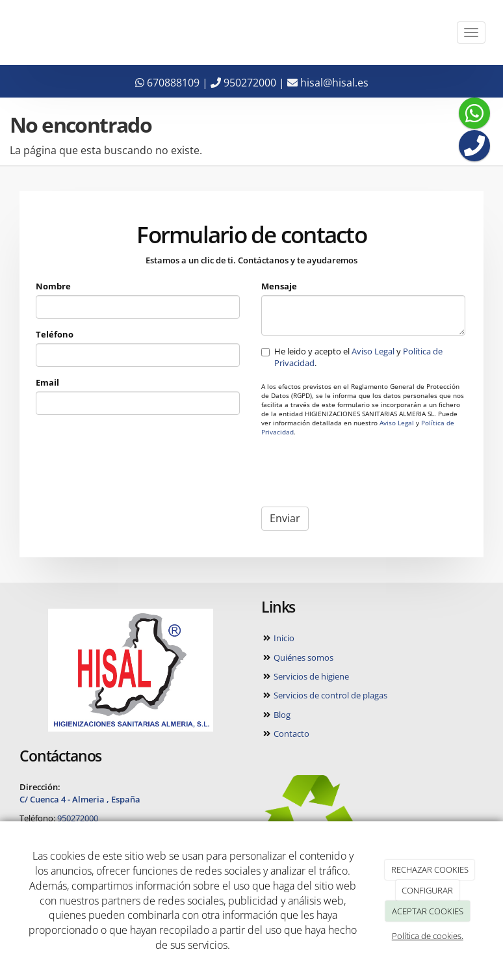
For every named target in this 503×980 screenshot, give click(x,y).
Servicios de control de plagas (329, 695)
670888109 (167, 83)
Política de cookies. (428, 936)
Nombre (54, 286)
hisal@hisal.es (328, 83)
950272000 (243, 83)
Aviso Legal (373, 351)
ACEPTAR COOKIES (428, 911)
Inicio (283, 638)
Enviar (285, 519)
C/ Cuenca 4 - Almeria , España (80, 799)
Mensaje (279, 286)
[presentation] (360, 472)
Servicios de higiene (310, 676)
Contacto (290, 734)
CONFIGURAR (427, 890)
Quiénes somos (303, 657)
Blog (281, 715)
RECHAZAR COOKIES (430, 869)
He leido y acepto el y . (352, 357)
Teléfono (55, 334)
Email (48, 383)
